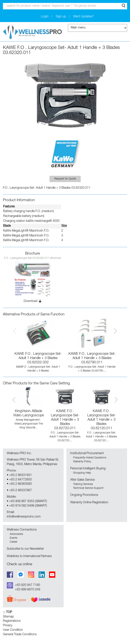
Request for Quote (65, 179)
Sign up (61, 17)
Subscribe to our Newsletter (25, 549)
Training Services (83, 484)
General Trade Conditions (20, 635)
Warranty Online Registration (89, 503)
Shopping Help (82, 473)
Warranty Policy (82, 462)
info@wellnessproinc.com (24, 517)
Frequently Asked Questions (90, 458)
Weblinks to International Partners (29, 556)
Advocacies (16, 534)
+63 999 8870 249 (28, 590)
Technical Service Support (88, 488)
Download (30, 301)
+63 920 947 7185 (28, 585)
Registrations (12, 621)
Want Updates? (84, 17)
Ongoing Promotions (84, 495)
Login (45, 17)
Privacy (8, 626)
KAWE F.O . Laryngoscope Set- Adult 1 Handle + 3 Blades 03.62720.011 (65, 420)
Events (14, 538)
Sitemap (8, 617)
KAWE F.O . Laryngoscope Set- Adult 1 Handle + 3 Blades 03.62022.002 (38, 358)
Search (123, 6)
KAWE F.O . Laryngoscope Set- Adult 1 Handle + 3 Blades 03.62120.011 (102, 420)
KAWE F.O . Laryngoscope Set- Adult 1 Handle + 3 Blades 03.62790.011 (92, 358)
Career (13, 542)
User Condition (13, 630)
